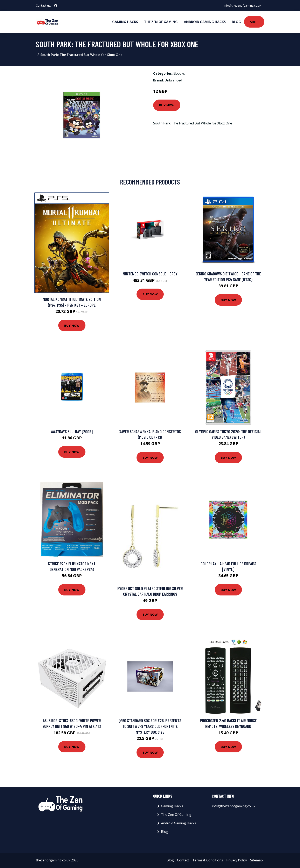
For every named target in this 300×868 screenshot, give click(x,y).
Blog (236, 22)
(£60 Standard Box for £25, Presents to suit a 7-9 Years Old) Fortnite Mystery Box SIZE (150, 726)
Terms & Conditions (208, 860)
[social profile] (56, 6)
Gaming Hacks (125, 22)
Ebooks (179, 73)
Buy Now (167, 105)
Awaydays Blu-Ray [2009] (72, 431)
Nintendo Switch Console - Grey (150, 274)
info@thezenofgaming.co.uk (242, 5)
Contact (183, 860)
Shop (254, 22)
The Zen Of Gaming (161, 22)
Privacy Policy (237, 860)
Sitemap (256, 860)
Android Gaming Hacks (205, 22)
